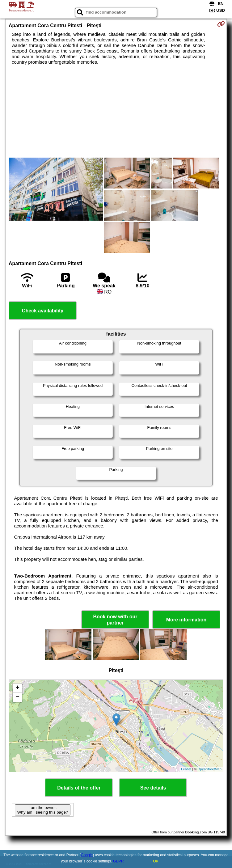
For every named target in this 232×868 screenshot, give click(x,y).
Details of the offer (79, 788)
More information (186, 620)
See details (153, 788)
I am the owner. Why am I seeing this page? (43, 810)
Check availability (43, 311)
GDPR (118, 861)
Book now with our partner (115, 620)
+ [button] (17, 688)
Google (87, 855)
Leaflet (186, 769)
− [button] (17, 697)
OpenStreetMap (209, 769)
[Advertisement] (116, 111)
